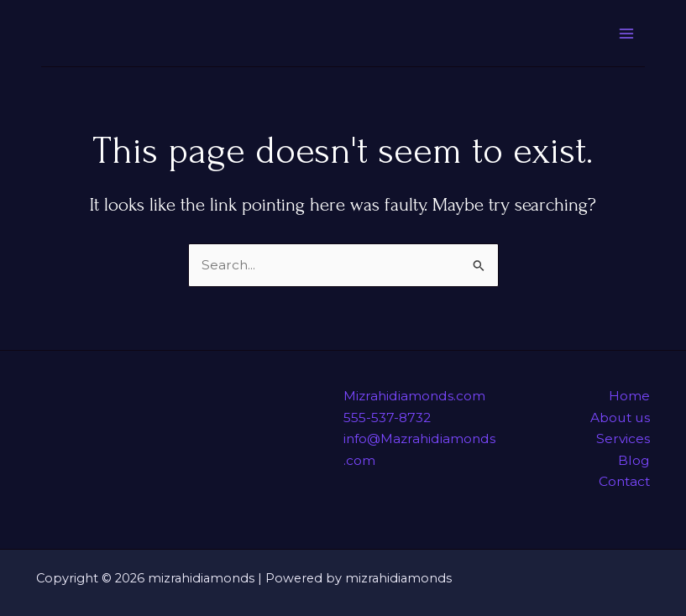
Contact (624, 481)
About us (620, 418)
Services (623, 439)
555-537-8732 (387, 418)
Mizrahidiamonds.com (414, 396)
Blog (634, 460)
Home (629, 396)
